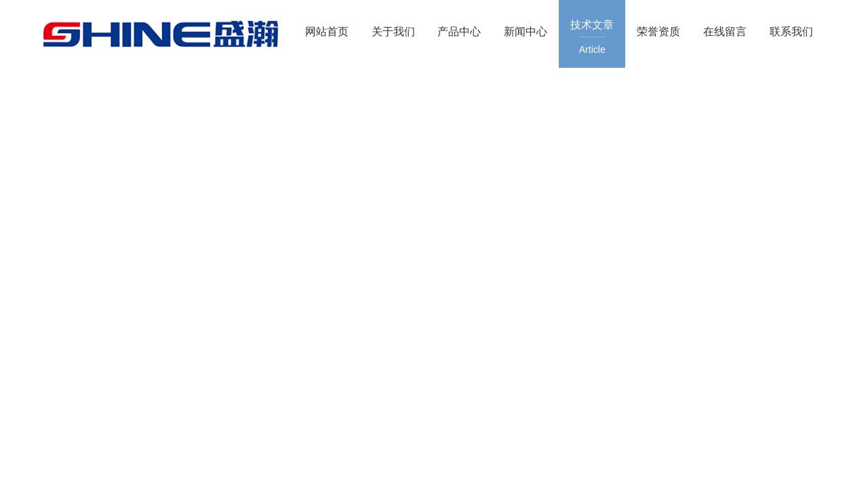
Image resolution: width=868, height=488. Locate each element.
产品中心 (459, 32)
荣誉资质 (658, 32)
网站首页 (327, 32)
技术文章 (592, 38)
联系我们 (791, 32)
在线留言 (725, 32)
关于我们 (393, 32)
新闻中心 (526, 32)
